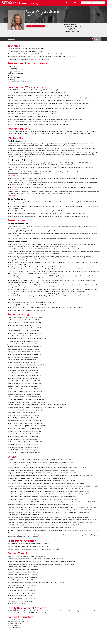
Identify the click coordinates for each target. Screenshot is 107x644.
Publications (76, 39)
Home (68, 3)
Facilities (75, 3)
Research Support (65, 39)
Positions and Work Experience (48, 39)
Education (11, 39)
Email (30, 26)
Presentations (86, 39)
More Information (13, 176)
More (97, 39)
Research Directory (30, 3)
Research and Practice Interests (26, 39)
